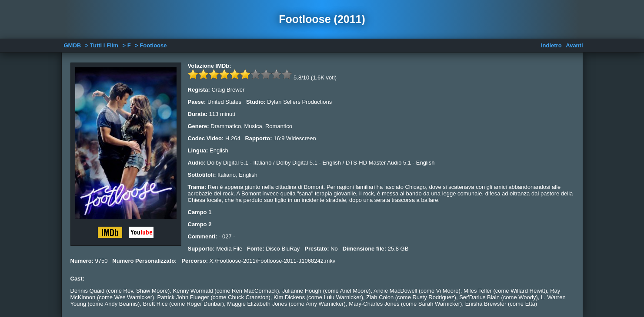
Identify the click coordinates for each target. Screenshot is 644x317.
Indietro (551, 45)
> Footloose (151, 45)
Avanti (574, 45)
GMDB (73, 45)
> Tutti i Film (102, 45)
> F (126, 45)
